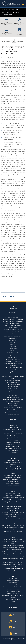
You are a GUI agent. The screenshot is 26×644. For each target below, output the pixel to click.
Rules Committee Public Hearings (13, 326)
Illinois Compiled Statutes (13, 442)
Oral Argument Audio (13, 357)
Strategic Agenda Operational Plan (13, 554)
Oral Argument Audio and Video (13, 317)
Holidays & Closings (13, 404)
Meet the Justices (13, 311)
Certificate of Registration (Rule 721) (13, 330)
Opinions (13, 420)
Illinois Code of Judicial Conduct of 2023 (13, 434)
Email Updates (13, 639)
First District (13, 342)
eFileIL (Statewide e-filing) (13, 467)
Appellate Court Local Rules (13, 361)
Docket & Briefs (13, 313)
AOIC (13, 576)
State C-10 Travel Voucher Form (13, 504)
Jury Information (13, 372)
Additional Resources (13, 387)
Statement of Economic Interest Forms (13, 479)
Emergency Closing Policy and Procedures (13, 512)
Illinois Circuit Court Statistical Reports (13, 562)
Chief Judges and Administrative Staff (13, 368)
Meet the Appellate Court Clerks (13, 359)
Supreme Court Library (13, 334)
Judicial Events (13, 391)
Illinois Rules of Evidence (13, 436)
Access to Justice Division (13, 581)
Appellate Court (13, 338)
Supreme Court (13, 309)
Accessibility (22, 638)
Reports (13, 537)
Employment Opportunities (13, 397)
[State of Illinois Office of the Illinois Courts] (11, 4)
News (12, 40)
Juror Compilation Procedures (13, 448)
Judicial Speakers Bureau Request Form (13, 502)
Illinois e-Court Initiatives (13, 460)
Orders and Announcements (13, 315)
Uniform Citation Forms (13, 508)
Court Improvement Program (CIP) (13, 475)
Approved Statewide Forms (13, 493)
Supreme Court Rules (13, 427)
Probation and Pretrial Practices (13, 477)
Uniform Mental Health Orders (13, 496)
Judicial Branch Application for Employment (13, 506)
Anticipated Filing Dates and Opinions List (13, 319)
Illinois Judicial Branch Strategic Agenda (13, 545)
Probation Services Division (13, 600)
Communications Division (13, 585)
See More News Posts (9, 296)
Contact (13, 602)
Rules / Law (13, 425)
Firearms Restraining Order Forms (13, 523)
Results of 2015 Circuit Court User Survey (13, 556)
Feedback (9, 638)
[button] (23, 4)
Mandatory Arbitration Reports (13, 550)
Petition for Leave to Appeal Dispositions (13, 321)
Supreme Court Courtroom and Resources (13, 336)
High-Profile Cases (13, 395)
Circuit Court (13, 366)
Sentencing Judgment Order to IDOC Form (13, 525)
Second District (13, 344)
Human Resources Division (13, 591)
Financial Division (13, 583)
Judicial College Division (13, 593)
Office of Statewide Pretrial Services (13, 412)
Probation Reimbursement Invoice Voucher (13, 498)
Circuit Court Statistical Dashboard (13, 380)
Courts (13, 307)
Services (13, 458)
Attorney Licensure (13, 328)
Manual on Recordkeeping (13, 382)
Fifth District (13, 351)
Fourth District (13, 349)
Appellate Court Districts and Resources (13, 363)
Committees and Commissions (13, 323)
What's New (13, 607)
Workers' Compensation (13, 353)
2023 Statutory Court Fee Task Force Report (13, 552)
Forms (13, 491)
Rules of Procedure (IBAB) (13, 446)
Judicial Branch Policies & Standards (13, 408)
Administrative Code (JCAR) (13, 444)
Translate (4, 638)
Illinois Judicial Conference (13, 410)
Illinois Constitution (13, 451)
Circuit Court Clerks (13, 370)
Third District (13, 347)
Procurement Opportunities (13, 401)
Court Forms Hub (13, 510)
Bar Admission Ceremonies (13, 484)
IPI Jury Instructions (13, 440)
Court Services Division (13, 589)
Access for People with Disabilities (13, 389)
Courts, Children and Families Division (13, 587)
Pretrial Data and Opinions (13, 414)
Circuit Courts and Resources (13, 385)
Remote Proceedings (13, 393)
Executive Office (13, 579)
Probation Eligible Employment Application (13, 399)
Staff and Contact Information (13, 332)
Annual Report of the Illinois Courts (13, 539)
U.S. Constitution (13, 453)
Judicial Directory (13, 374)
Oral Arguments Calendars (13, 355)
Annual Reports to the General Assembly (13, 548)
